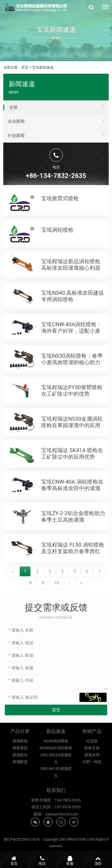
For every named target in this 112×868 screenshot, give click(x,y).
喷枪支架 (92, 772)
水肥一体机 (92, 786)
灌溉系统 (20, 772)
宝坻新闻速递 (43, 67)
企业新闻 (56, 120)
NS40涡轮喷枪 (56, 774)
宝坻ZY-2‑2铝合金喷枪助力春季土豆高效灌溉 (73, 534)
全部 (57, 106)
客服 (70, 861)
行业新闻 (56, 135)
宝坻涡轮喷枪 (57, 247)
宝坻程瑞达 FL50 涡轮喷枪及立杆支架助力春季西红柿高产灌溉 (73, 569)
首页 (25, 67)
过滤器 (92, 765)
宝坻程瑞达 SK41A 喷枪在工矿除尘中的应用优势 (72, 471)
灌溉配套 (20, 786)
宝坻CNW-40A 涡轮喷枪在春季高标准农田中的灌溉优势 (72, 506)
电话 (42, 861)
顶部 (98, 861)
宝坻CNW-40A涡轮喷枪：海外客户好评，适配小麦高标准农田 (72, 348)
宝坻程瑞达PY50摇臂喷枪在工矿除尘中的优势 (72, 408)
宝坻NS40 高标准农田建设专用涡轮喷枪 (73, 314)
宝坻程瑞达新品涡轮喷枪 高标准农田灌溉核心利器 (71, 282)
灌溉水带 (92, 779)
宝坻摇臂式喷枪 (60, 198)
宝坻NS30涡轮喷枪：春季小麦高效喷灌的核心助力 (72, 377)
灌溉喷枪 (20, 765)
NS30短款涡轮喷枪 (56, 781)
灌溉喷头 (20, 779)
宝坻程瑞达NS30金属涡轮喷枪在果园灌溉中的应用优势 (72, 443)
